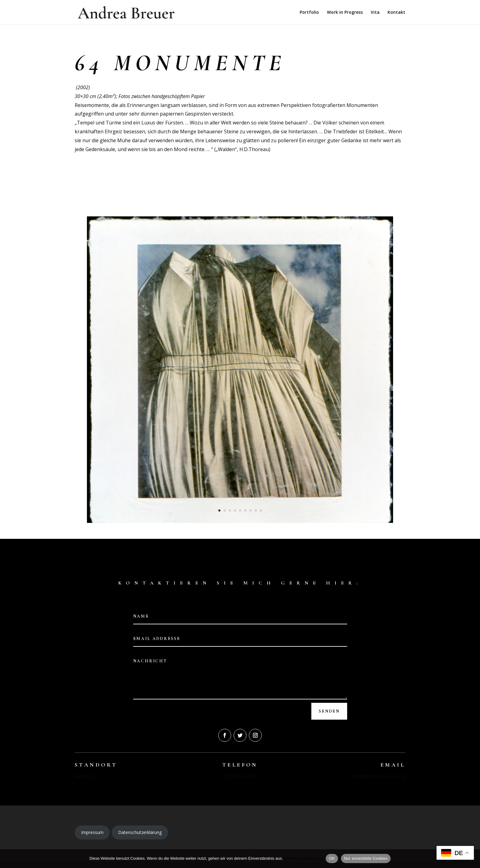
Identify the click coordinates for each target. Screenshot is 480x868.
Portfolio (309, 13)
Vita (375, 13)
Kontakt (396, 13)
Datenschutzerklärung (140, 832)
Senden (329, 711)
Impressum (92, 832)
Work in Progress (345, 13)
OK (332, 858)
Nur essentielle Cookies (366, 858)
